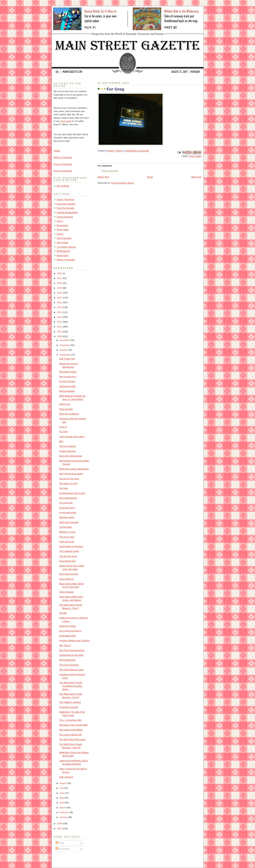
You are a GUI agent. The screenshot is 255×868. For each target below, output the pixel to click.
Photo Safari (195, 156)
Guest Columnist (65, 217)
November (65, 345)
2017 (60, 298)
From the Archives (66, 208)
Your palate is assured (70, 702)
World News (63, 255)
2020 (60, 283)
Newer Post (103, 177)
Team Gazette (66, 409)
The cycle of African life (70, 735)
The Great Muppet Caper (71, 670)
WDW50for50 (63, 251)
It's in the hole (66, 503)
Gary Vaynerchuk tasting (71, 474)
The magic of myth (68, 483)
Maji (61, 441)
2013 (60, 317)
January (64, 817)
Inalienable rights (67, 636)
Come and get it (67, 508)
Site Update (63, 242)
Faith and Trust (66, 542)
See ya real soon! (68, 376)
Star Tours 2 (65, 645)
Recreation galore (68, 372)
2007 (60, 829)
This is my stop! (67, 537)
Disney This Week (66, 199)
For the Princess (67, 381)
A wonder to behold (69, 707)
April (62, 803)
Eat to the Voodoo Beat (70, 456)
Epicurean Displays (66, 204)
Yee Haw (64, 488)
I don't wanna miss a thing (72, 436)
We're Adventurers (68, 498)
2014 (60, 312)
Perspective (63, 225)
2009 (60, 336)
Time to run (65, 404)
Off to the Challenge (69, 414)
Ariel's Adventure (67, 660)
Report (60, 234)
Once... (60, 221)
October (64, 350)
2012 (60, 322)
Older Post (196, 177)
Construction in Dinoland (71, 546)
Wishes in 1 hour (67, 532)
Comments (63, 849)
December (65, 340)
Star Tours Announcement (72, 650)
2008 (60, 824)
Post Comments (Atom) (123, 183)
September (65, 355)
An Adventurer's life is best (72, 493)
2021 (60, 278)
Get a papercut (66, 579)
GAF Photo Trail (67, 359)
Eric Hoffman (63, 186)
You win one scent (68, 556)
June (62, 793)
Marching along (67, 517)
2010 (60, 332)
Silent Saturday (64, 238)
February (64, 812)
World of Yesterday (66, 260)
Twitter (57, 151)
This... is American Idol (70, 720)
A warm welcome (67, 451)
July (62, 788)
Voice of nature (66, 592)
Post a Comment (110, 171)
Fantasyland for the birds (71, 655)
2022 (60, 273)
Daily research (66, 777)
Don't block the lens (69, 574)
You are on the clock (69, 479)
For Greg (64, 432)
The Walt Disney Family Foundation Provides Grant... (71, 686)
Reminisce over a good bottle (73, 725)
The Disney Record (66, 247)
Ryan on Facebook (63, 164)
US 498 (63, 613)
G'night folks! (65, 527)
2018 (60, 293)
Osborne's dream (67, 626)
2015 (60, 307)
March (63, 808)
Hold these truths (67, 386)
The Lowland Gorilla (69, 551)
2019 (60, 288)
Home (150, 177)
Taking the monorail (69, 522)
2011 (60, 327)
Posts (60, 843)
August (63, 783)
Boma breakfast (67, 391)
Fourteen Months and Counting (74, 640)
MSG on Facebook (63, 157)
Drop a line (66, 121)
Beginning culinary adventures (74, 469)
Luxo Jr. (63, 427)
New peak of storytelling (71, 730)
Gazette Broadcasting (67, 212)
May (62, 798)
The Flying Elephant (69, 665)
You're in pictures (67, 446)
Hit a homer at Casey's (70, 631)
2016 (60, 302)
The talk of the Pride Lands (72, 739)
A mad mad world (68, 512)
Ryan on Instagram (63, 171)
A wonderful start (67, 561)
